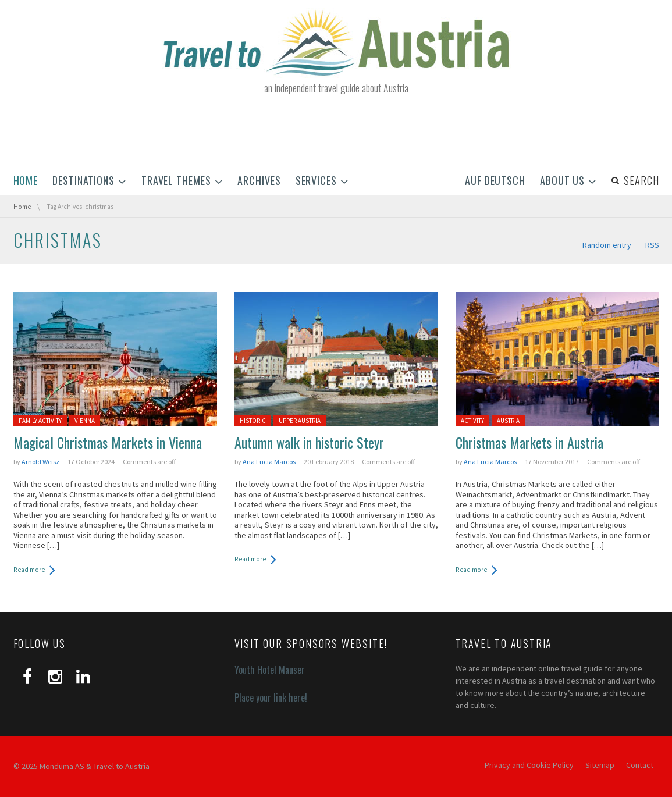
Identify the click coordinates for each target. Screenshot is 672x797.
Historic (253, 421)
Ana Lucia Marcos (269, 462)
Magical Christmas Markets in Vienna (108, 442)
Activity (472, 421)
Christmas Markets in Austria (529, 442)
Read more (29, 570)
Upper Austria (300, 421)
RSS (652, 245)
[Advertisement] (336, 133)
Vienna (85, 421)
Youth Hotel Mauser (270, 670)
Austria (508, 421)
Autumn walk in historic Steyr (309, 442)
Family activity (40, 421)
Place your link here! (271, 698)
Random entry (607, 245)
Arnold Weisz (40, 462)
